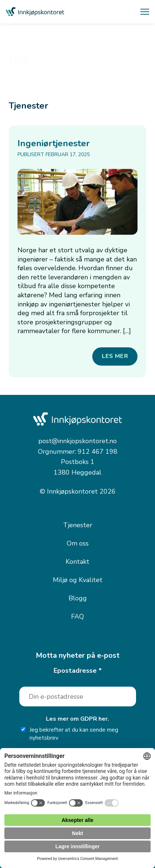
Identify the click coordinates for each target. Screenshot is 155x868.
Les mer (115, 356)
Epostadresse (78, 671)
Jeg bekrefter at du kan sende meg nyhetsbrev (69, 734)
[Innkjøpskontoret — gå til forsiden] (35, 12)
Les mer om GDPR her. (77, 719)
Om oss (78, 543)
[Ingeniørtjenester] (77, 202)
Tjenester (78, 525)
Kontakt (77, 562)
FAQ (77, 616)
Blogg (78, 598)
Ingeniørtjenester (54, 143)
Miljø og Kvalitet (78, 580)
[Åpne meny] (145, 12)
